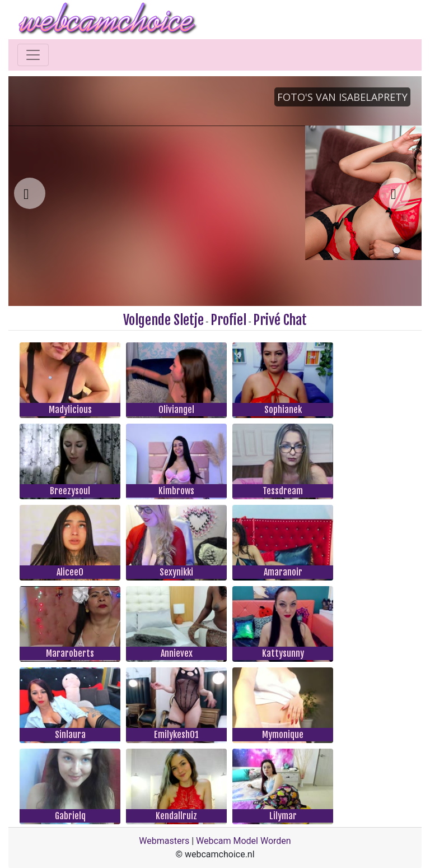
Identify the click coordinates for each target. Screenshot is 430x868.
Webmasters (164, 841)
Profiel (228, 320)
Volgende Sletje (163, 320)
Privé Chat (280, 320)
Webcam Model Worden (244, 841)
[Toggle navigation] (33, 55)
